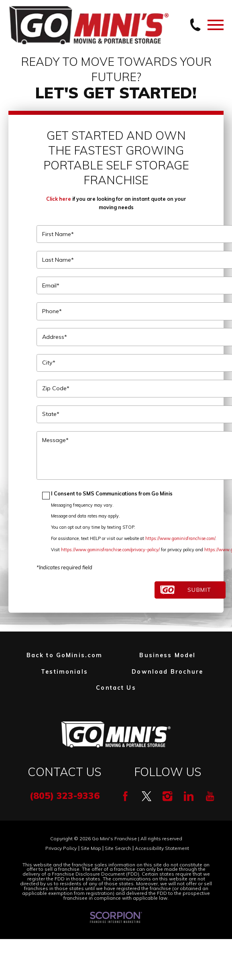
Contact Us (116, 688)
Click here (59, 199)
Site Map (91, 848)
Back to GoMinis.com (65, 655)
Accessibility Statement (162, 848)
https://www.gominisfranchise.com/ (180, 538)
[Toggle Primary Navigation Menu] (216, 25)
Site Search (118, 848)
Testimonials (64, 672)
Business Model (167, 655)
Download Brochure (167, 672)
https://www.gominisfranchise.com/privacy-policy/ (110, 550)
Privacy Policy (61, 848)
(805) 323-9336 (65, 796)
